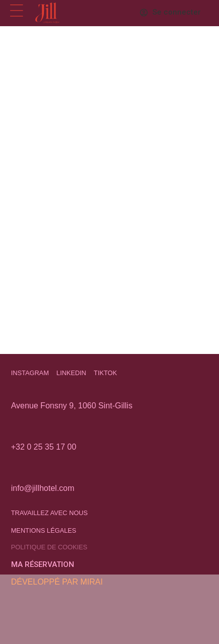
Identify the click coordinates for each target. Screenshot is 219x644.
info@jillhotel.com (43, 488)
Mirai (91, 582)
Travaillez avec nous (49, 513)
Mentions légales (44, 530)
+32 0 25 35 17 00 (44, 447)
